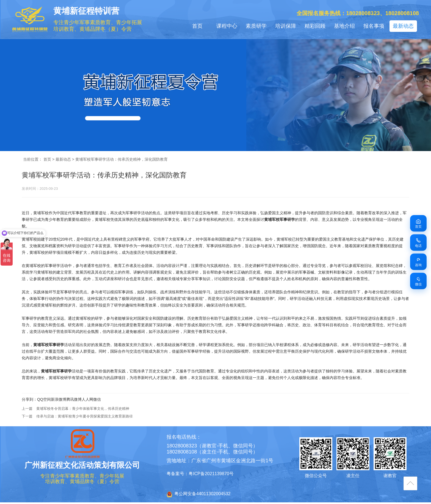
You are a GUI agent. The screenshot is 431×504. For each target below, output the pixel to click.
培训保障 (286, 26)
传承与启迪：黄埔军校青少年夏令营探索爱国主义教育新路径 (85, 416)
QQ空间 (44, 399)
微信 (97, 399)
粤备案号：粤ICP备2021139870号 (200, 474)
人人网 (87, 399)
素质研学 (256, 26)
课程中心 (227, 26)
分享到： (29, 399)
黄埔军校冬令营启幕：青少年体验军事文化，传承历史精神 (83, 409)
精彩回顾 (315, 26)
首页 (197, 26)
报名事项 (374, 26)
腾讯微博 (74, 399)
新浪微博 (59, 399)
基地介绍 (344, 26)
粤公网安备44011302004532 (202, 494)
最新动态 (403, 26)
